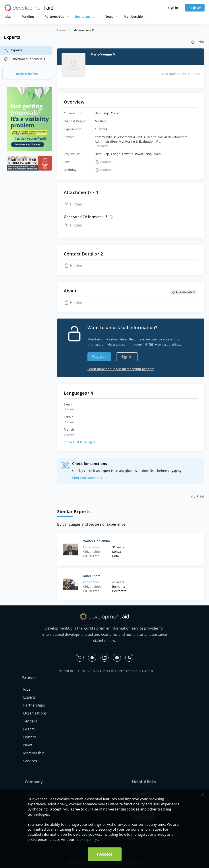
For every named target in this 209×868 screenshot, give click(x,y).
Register (195, 8)
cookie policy (86, 839)
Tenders (30, 721)
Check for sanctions (87, 478)
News (109, 16)
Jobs (8, 16)
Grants (29, 729)
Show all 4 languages (79, 442)
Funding (28, 16)
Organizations (35, 713)
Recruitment (84, 16)
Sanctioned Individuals (24, 59)
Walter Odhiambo (97, 541)
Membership (133, 16)
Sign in (173, 8)
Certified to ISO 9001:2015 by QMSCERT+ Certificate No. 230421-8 (105, 671)
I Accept (105, 854)
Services (30, 761)
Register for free (27, 74)
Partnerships (54, 16)
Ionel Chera (92, 576)
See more (102, 146)
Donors (30, 737)
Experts (13, 50)
